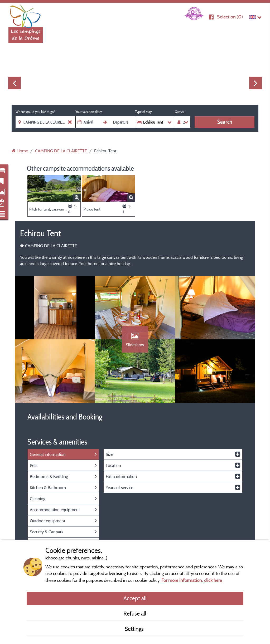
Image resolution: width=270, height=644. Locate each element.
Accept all (135, 598)
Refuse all (135, 613)
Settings (135, 629)
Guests (179, 112)
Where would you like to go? (35, 112)
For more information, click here (192, 580)
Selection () (230, 17)
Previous (15, 83)
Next (255, 83)
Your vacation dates (89, 112)
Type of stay (143, 112)
